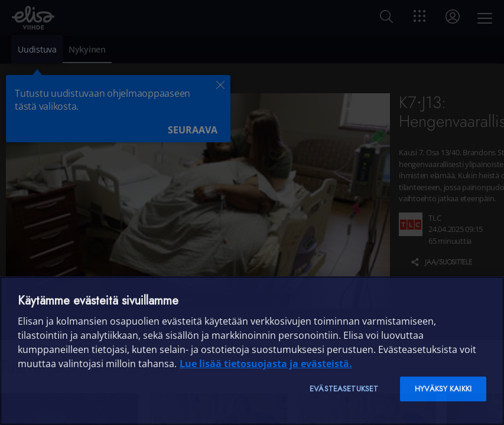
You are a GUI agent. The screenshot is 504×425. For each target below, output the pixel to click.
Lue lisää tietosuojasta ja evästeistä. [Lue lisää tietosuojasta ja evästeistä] (266, 364)
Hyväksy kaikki (443, 389)
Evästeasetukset (344, 389)
